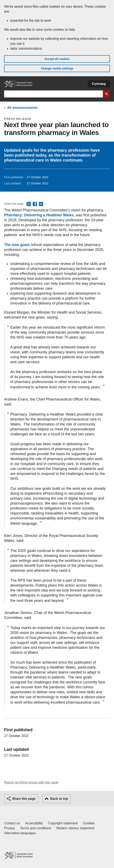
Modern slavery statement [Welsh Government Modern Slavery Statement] (75, 828)
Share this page (24, 799)
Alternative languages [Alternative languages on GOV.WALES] (20, 833)
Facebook (35, 204)
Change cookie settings (57, 68)
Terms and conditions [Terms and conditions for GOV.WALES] (36, 828)
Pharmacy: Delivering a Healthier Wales (39, 215)
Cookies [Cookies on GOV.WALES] (89, 823)
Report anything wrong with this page (31, 782)
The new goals (17, 245)
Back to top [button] (59, 799)
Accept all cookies (57, 59)
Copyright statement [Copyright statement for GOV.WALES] (63, 823)
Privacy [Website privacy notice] (9, 828)
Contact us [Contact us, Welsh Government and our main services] (12, 823)
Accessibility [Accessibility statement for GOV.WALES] (34, 823)
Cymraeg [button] (99, 84)
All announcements (22, 108)
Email (41, 204)
